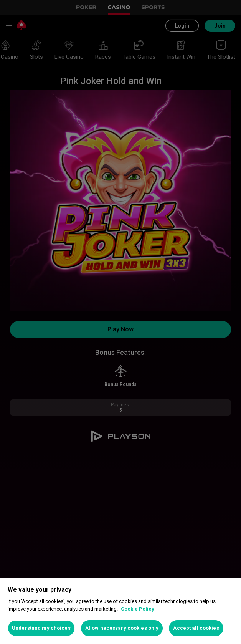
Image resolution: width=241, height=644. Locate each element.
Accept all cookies (196, 628)
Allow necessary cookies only (122, 628)
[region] (121, 611)
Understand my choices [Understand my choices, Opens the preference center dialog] (41, 628)
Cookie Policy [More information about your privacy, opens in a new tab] (138, 609)
